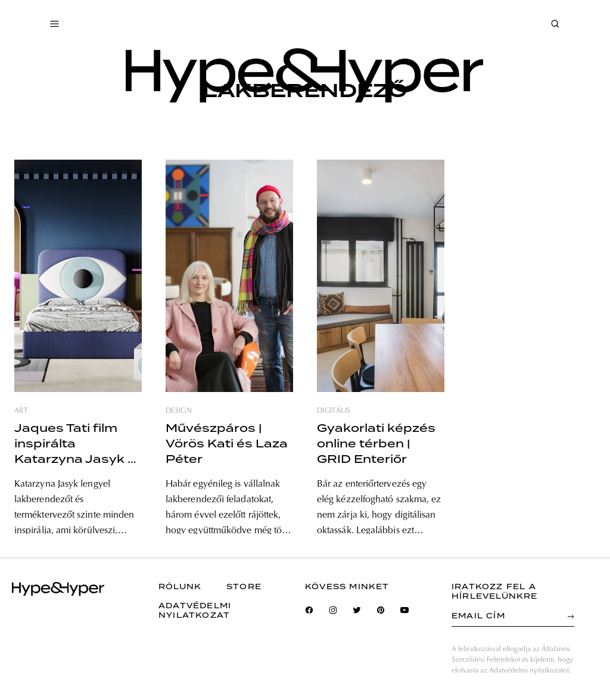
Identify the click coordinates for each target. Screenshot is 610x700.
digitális (334, 411)
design (179, 411)
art (21, 411)
